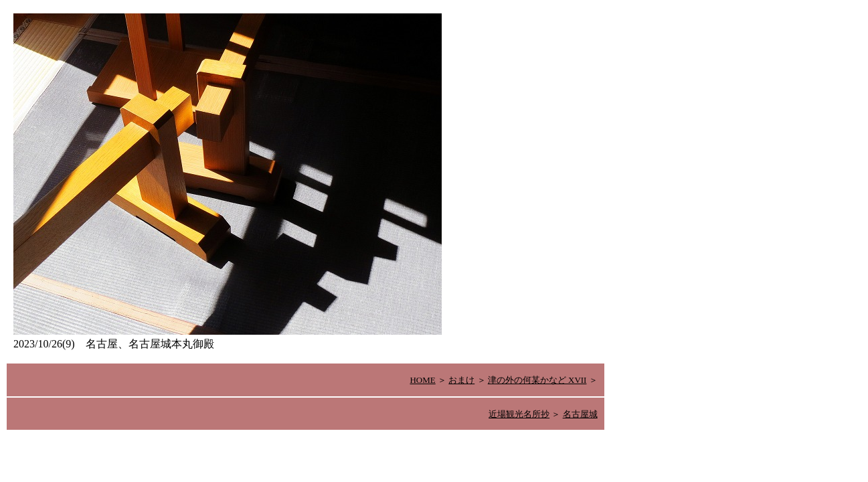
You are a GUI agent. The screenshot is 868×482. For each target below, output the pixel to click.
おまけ (461, 380)
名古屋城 (580, 414)
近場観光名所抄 (519, 414)
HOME (422, 380)
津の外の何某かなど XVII (537, 380)
